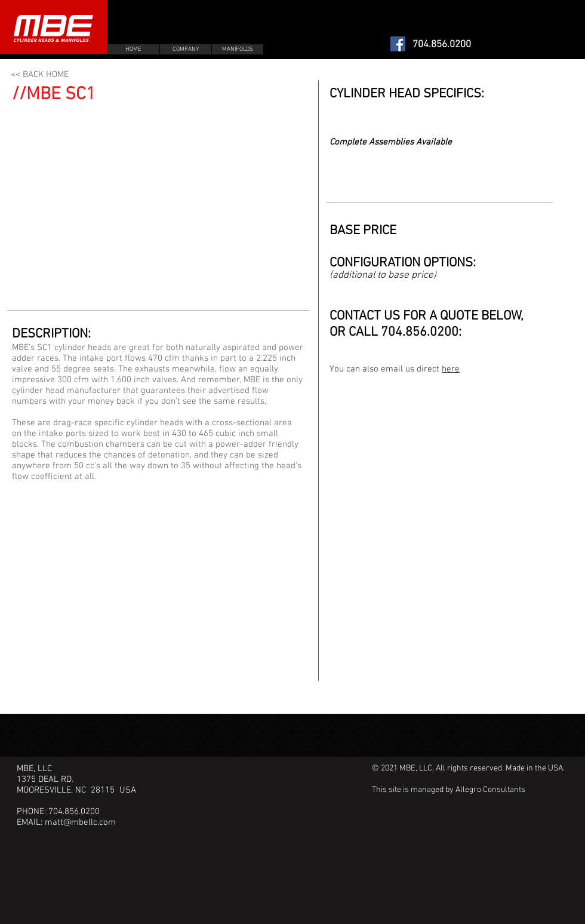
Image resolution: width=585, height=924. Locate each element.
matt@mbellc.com (80, 822)
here (451, 369)
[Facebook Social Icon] (398, 44)
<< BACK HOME (40, 75)
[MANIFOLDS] (238, 49)
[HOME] (133, 49)
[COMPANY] (186, 49)
